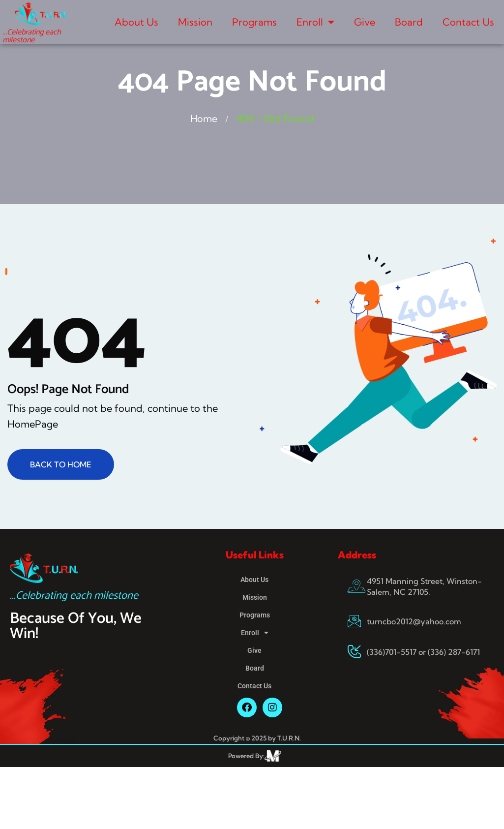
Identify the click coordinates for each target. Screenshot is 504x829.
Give (365, 22)
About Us (136, 22)
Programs (254, 22)
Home (204, 118)
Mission (195, 22)
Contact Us (468, 22)
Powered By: (246, 756)
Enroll (315, 22)
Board (409, 22)
